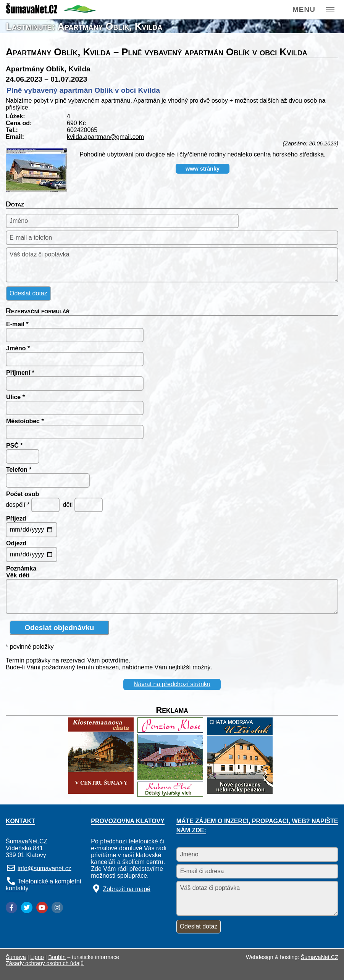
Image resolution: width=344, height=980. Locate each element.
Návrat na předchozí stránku (172, 684)
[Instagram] (57, 907)
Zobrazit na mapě (127, 889)
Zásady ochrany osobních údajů (45, 963)
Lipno (37, 957)
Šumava (16, 957)
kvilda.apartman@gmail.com (105, 137)
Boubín (57, 957)
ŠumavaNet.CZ (320, 957)
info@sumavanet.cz (44, 868)
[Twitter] (27, 907)
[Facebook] (11, 907)
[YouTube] (42, 907)
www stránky (203, 169)
